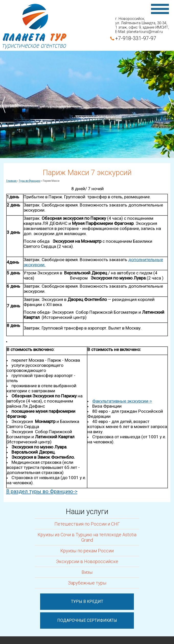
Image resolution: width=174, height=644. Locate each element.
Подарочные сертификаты (87, 620)
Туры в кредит (87, 602)
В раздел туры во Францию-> (42, 491)
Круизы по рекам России (87, 551)
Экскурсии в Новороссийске (87, 561)
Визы (87, 572)
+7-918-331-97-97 (136, 38)
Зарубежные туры (87, 583)
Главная (12, 181)
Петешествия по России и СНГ (87, 524)
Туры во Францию (30, 181)
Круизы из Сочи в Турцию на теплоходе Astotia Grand (87, 537)
